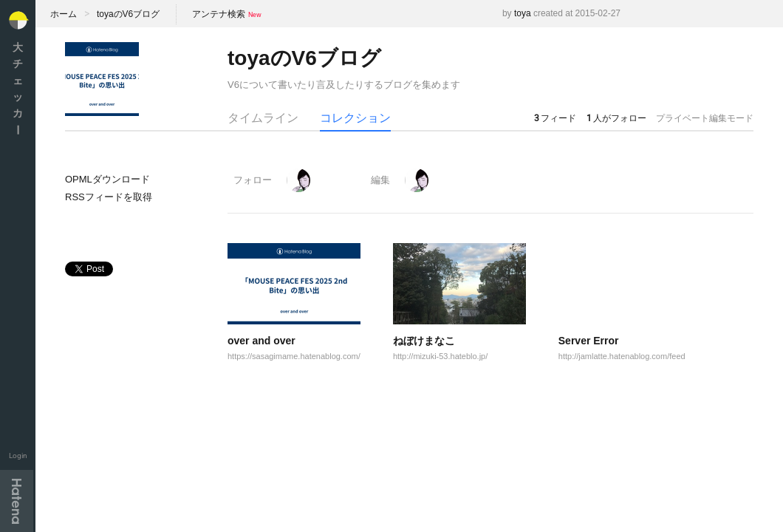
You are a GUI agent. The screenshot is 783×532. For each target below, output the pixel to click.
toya (523, 13)
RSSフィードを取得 (109, 197)
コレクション (355, 118)
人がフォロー (616, 118)
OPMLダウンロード (107, 179)
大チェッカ (18, 88)
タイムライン (263, 118)
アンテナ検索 (219, 14)
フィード (555, 118)
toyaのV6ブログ (128, 14)
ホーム (64, 14)
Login (18, 456)
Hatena (17, 501)
